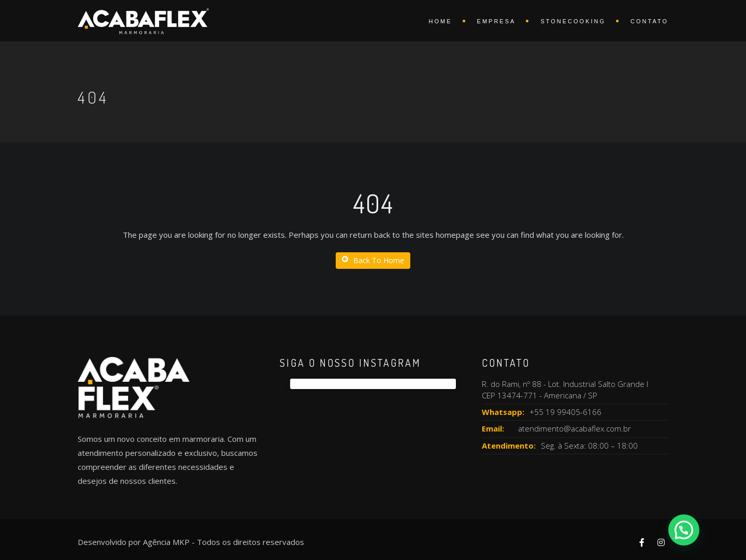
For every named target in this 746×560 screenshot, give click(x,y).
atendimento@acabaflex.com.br (575, 428)
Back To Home (373, 260)
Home (441, 21)
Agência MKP (166, 542)
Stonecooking (573, 21)
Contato (649, 21)
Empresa (497, 21)
